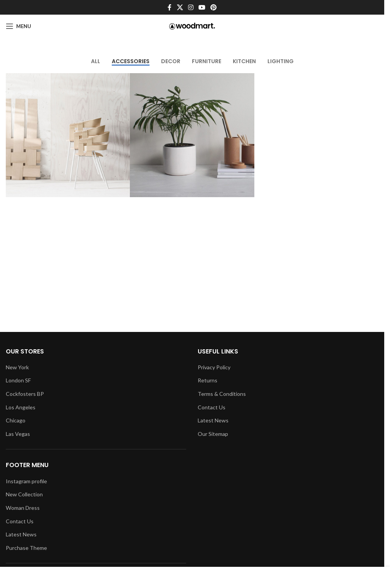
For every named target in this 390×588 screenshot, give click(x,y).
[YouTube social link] (202, 7)
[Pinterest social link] (214, 7)
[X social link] (180, 7)
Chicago (16, 420)
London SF (18, 380)
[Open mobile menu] (18, 26)
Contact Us (20, 521)
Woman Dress (23, 508)
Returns (208, 380)
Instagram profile (26, 481)
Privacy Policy (214, 367)
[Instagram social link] (191, 7)
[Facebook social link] (170, 7)
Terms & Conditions (222, 394)
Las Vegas (18, 434)
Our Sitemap (213, 434)
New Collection (24, 494)
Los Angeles (21, 407)
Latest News (21, 534)
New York (17, 367)
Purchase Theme (26, 548)
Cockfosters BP (25, 394)
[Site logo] (192, 26)
